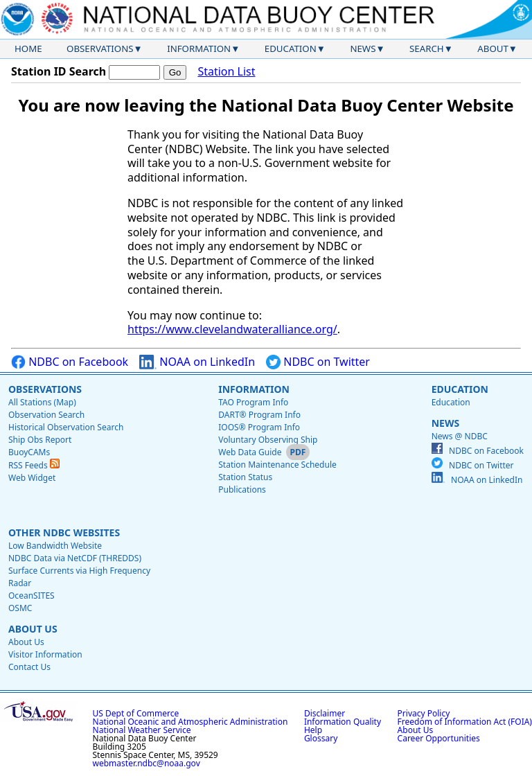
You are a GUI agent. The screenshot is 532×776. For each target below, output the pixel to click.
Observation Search (46, 415)
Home (28, 48)
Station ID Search (59, 71)
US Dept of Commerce (136, 713)
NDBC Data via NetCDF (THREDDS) (75, 558)
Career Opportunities (439, 738)
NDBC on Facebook (70, 362)
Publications (242, 490)
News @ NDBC (460, 436)
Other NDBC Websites (64, 532)
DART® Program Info (259, 415)
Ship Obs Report (40, 440)
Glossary (321, 738)
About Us (33, 629)
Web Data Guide (250, 452)
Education (291, 48)
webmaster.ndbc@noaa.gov (147, 763)
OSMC (20, 608)
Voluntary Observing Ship (268, 440)
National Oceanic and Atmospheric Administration (190, 722)
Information (199, 48)
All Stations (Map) (42, 402)
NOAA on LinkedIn (197, 362)
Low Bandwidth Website (55, 546)
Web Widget (32, 478)
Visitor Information (45, 654)
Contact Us (29, 667)
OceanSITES (32, 596)
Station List (226, 72)
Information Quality (343, 722)
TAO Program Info (253, 402)
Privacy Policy (424, 713)
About (493, 48)
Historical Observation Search (66, 427)
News (363, 48)
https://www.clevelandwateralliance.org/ (232, 329)
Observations (100, 48)
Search (427, 48)
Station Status (245, 477)
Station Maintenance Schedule (277, 465)
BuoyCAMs (29, 452)
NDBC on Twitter (318, 362)
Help (313, 730)
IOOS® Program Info (259, 427)
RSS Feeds (34, 465)
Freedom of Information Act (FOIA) (465, 722)
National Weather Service (142, 730)
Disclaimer (325, 713)
